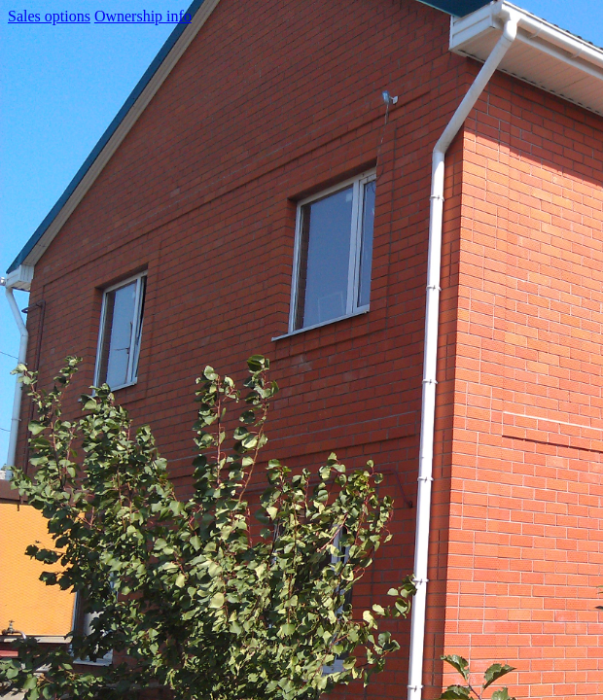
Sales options (49, 16)
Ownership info (143, 16)
